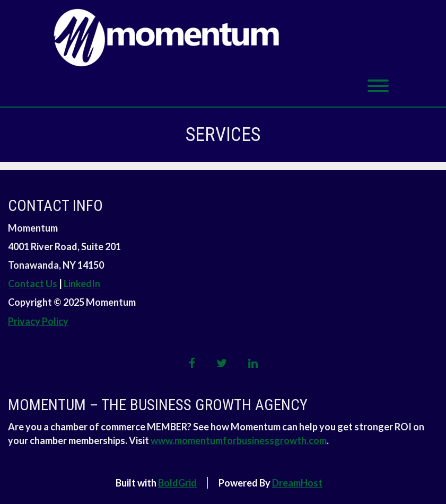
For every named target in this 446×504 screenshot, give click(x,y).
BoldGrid (177, 483)
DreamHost (297, 483)
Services (223, 135)
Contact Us (33, 284)
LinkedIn (82, 284)
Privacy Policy (38, 321)
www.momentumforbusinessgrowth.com (239, 440)
